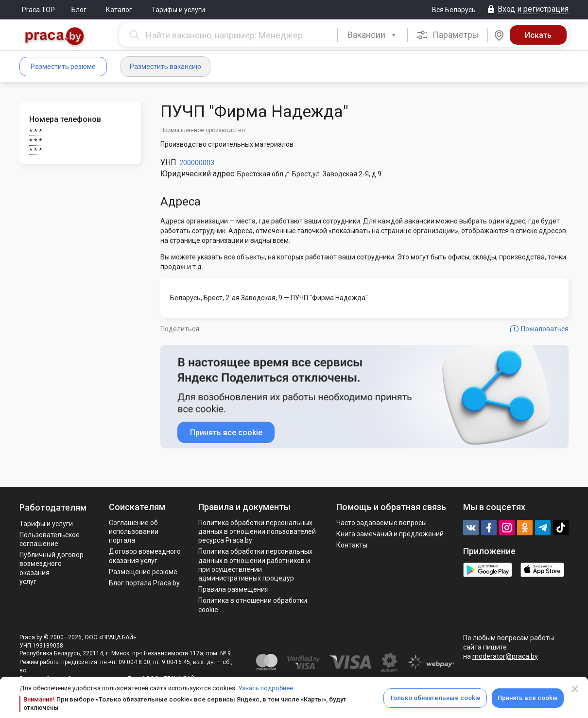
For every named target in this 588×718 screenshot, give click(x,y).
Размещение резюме (143, 572)
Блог (79, 10)
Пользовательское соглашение (50, 539)
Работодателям (53, 507)
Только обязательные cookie (435, 698)
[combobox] (372, 35)
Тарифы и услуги (178, 10)
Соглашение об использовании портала (134, 531)
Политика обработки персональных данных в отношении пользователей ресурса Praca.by (257, 531)
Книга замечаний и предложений (390, 534)
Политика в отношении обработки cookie (253, 605)
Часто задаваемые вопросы (381, 523)
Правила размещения (233, 589)
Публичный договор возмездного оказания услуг (52, 568)
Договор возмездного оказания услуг (145, 556)
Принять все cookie (528, 698)
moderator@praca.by (505, 656)
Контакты (352, 545)
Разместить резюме (63, 67)
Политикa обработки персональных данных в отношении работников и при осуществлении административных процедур (255, 565)
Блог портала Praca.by (144, 583)
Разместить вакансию (165, 67)
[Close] (575, 689)
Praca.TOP (38, 10)
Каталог (119, 10)
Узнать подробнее (266, 688)
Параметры (448, 35)
